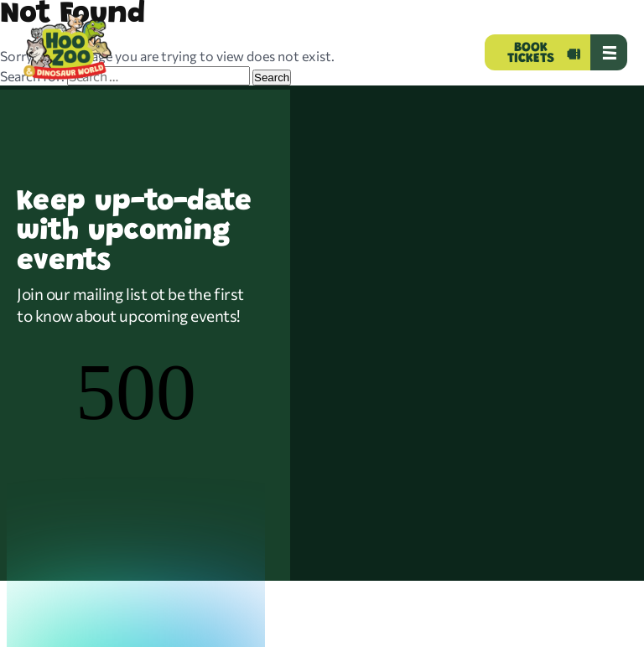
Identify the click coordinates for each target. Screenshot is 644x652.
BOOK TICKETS (531, 53)
